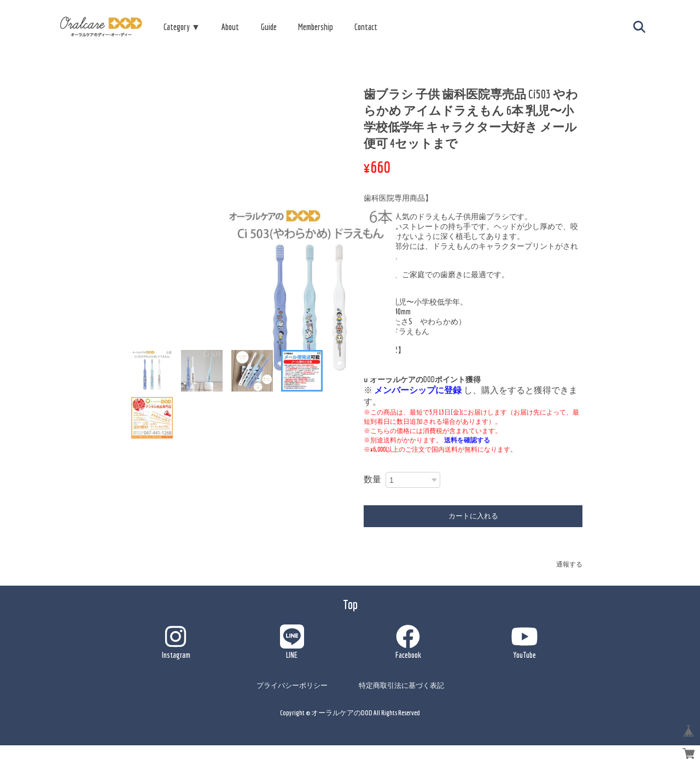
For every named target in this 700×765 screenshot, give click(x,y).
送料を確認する (467, 440)
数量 (372, 479)
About (230, 27)
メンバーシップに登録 (418, 390)
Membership (316, 27)
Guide (269, 27)
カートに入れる (473, 516)
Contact (366, 27)
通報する (569, 564)
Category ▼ (182, 27)
